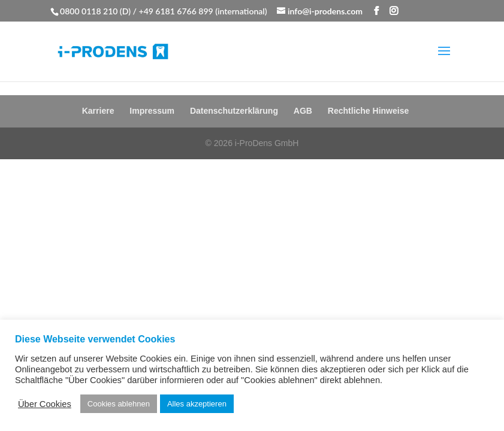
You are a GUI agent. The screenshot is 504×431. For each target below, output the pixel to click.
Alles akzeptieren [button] (197, 404)
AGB (303, 111)
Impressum (152, 111)
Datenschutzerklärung (234, 111)
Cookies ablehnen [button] (119, 404)
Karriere (98, 111)
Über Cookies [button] (45, 404)
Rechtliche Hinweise (368, 111)
